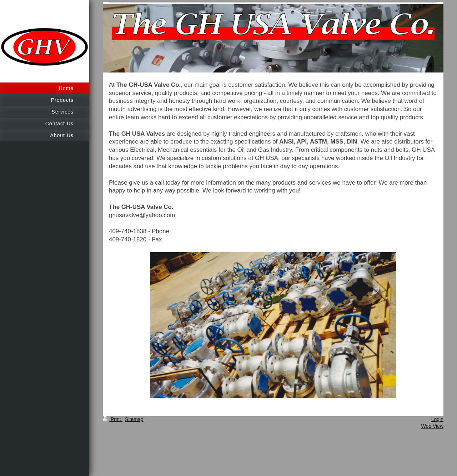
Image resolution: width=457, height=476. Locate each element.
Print (113, 419)
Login (437, 419)
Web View (432, 426)
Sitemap (134, 419)
